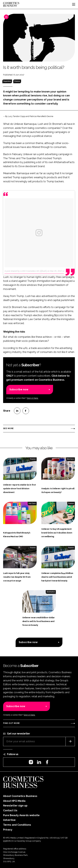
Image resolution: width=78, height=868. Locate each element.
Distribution (51, 592)
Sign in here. (33, 398)
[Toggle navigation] (74, 4)
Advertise (9, 820)
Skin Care (70, 459)
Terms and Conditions (17, 825)
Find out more (11, 723)
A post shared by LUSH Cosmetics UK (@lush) (26, 271)
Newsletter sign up (15, 806)
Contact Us (10, 810)
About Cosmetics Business (20, 796)
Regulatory (7, 81)
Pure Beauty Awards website (21, 815)
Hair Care (32, 503)
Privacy (8, 830)
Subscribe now (19, 389)
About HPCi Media (14, 801)
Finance (17, 81)
